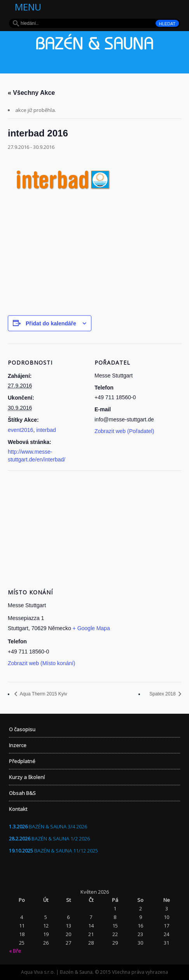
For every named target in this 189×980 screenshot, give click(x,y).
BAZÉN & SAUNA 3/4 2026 (58, 826)
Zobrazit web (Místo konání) (42, 663)
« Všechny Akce (31, 93)
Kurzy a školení (27, 777)
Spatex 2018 (163, 694)
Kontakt (18, 809)
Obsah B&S (22, 793)
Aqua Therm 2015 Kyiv (43, 694)
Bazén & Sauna (94, 45)
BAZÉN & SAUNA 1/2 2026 (61, 839)
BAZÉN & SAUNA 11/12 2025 (66, 851)
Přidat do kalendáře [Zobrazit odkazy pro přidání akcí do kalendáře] (51, 323)
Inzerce (18, 745)
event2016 (20, 430)
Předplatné (22, 761)
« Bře (15, 951)
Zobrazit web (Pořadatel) (124, 431)
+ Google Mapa (91, 628)
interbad (46, 430)
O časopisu (22, 729)
